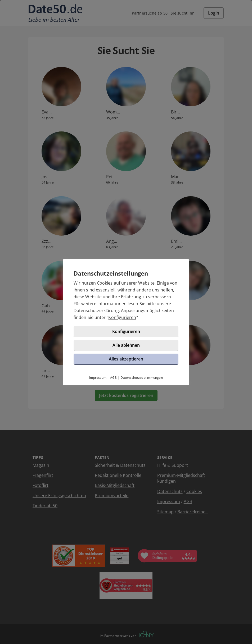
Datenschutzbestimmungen (142, 378)
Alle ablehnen (126, 345)
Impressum (98, 378)
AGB (114, 378)
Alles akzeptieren (126, 359)
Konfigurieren (122, 317)
